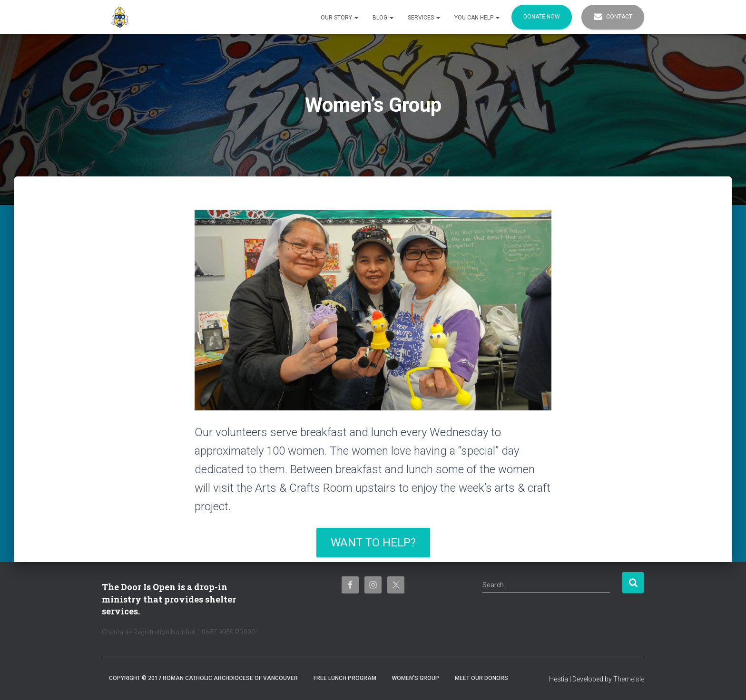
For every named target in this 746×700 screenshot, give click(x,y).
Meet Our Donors (481, 678)
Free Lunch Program (345, 678)
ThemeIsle (629, 679)
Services (424, 18)
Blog (383, 18)
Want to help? (373, 543)
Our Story (339, 18)
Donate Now (542, 17)
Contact (613, 17)
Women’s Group (416, 678)
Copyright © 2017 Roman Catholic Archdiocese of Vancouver (203, 678)
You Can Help (477, 18)
